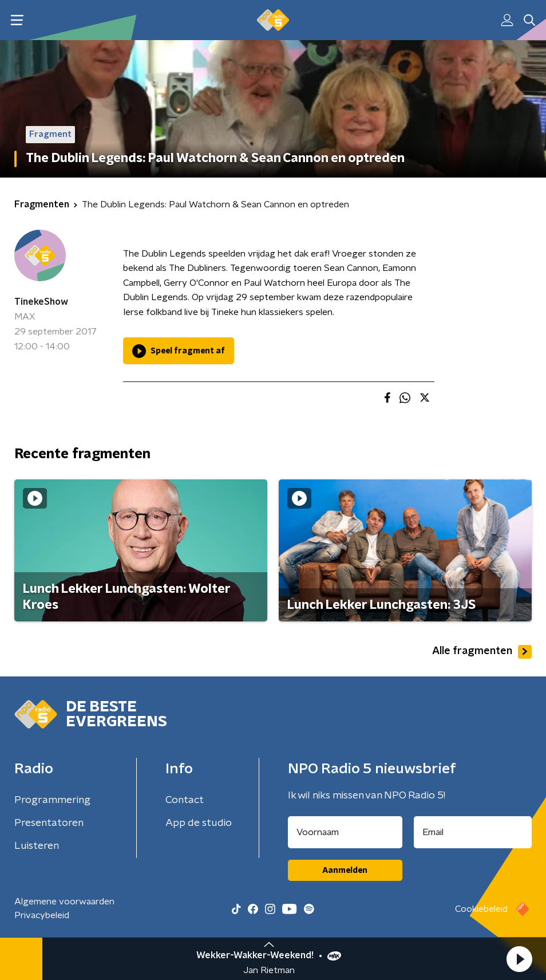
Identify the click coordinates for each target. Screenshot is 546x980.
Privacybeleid (42, 915)
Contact (185, 800)
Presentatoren (49, 823)
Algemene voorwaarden (64, 902)
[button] (519, 959)
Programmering (52, 800)
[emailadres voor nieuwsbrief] (473, 832)
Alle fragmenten (482, 652)
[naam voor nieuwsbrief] (345, 832)
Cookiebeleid (481, 909)
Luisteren (37, 846)
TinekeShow (41, 302)
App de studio (199, 823)
